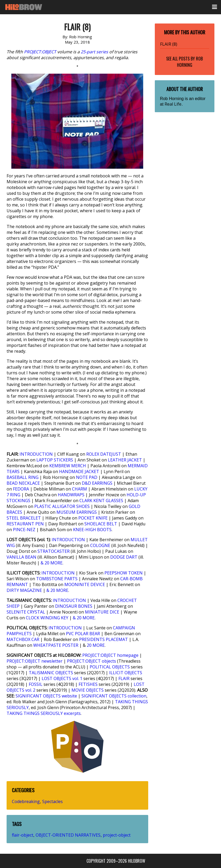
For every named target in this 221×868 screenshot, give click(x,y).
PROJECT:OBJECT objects (92, 661)
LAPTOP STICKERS (55, 460)
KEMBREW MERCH (68, 466)
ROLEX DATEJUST (104, 454)
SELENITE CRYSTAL (26, 612)
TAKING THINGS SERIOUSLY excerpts (44, 713)
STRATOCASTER (54, 551)
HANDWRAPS (71, 495)
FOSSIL (36, 684)
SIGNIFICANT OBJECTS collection (114, 696)
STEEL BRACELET (24, 518)
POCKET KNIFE (93, 518)
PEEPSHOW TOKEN (124, 573)
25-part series (94, 52)
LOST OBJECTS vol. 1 (62, 678)
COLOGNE (100, 545)
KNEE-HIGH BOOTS (92, 530)
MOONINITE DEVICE (85, 584)
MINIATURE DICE (102, 612)
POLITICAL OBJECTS (110, 667)
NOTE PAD (87, 477)
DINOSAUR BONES (74, 606)
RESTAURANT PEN (25, 524)
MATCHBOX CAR (23, 639)
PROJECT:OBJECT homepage (110, 655)
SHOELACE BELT (101, 524)
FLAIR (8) (169, 44)
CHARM (80, 489)
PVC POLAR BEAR (83, 634)
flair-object (23, 835)
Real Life (173, 104)
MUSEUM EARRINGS (77, 512)
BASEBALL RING (23, 477)
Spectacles (52, 801)
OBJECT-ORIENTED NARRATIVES (68, 835)
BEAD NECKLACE (23, 483)
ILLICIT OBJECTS (126, 673)
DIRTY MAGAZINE (24, 590)
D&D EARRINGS (97, 483)
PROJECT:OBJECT (40, 52)
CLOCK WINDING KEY (47, 618)
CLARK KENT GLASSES (101, 501)
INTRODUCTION (36, 454)
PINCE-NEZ (24, 530)
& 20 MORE (52, 563)
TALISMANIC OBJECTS (51, 673)
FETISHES (88, 684)
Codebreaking (26, 801)
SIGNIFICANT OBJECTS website (46, 696)
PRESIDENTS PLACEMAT (104, 639)
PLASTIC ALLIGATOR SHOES (62, 506)
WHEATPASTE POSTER (56, 645)
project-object (117, 835)
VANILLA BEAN (21, 557)
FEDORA (21, 489)
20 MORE (96, 645)
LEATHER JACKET (125, 460)
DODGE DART (124, 557)
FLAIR (124, 678)
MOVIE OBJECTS (88, 690)
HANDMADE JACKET (79, 471)
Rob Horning (190, 62)
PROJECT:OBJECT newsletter (35, 661)
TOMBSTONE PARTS (57, 579)
